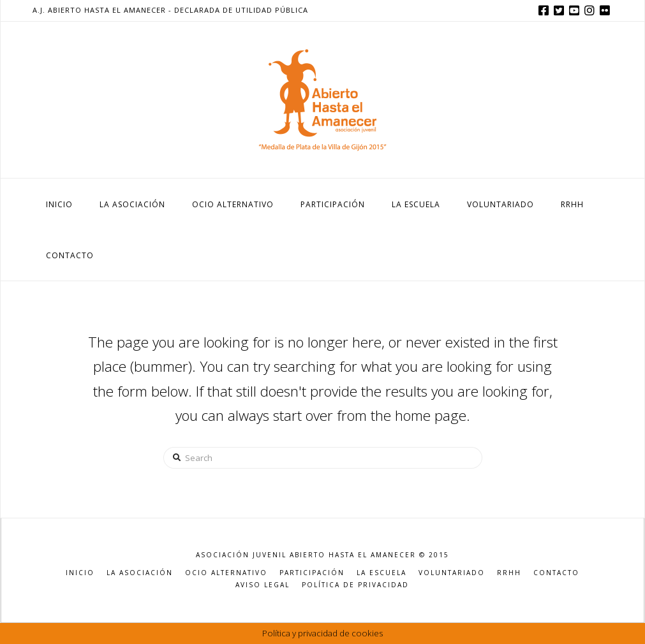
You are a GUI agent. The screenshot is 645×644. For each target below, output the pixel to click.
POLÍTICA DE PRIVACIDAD (355, 585)
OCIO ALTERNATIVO (226, 573)
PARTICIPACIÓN (312, 573)
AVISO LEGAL (263, 585)
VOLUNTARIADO (452, 573)
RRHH (509, 573)
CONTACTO (556, 573)
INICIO (80, 573)
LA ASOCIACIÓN (140, 573)
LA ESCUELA (382, 573)
